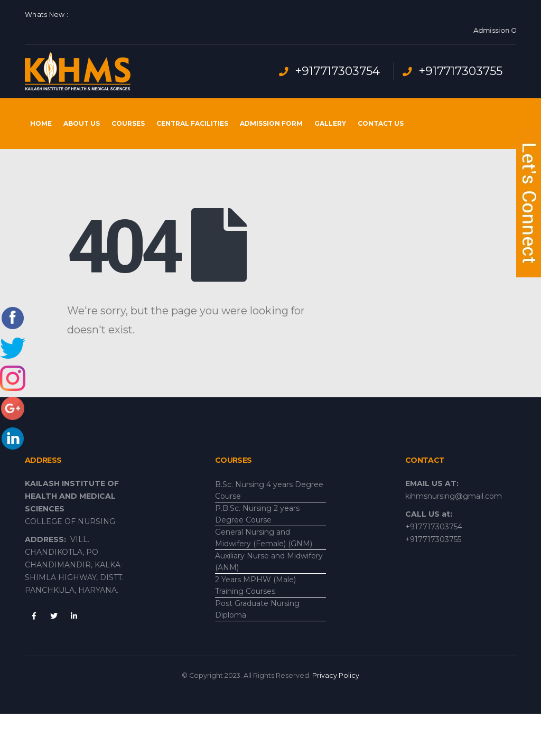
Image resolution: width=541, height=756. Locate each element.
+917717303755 (460, 71)
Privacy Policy (336, 675)
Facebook (34, 616)
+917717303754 (337, 71)
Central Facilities (192, 123)
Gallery (330, 123)
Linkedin (74, 616)
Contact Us (381, 123)
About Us (82, 123)
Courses (128, 123)
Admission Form (271, 123)
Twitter (54, 616)
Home (41, 123)
